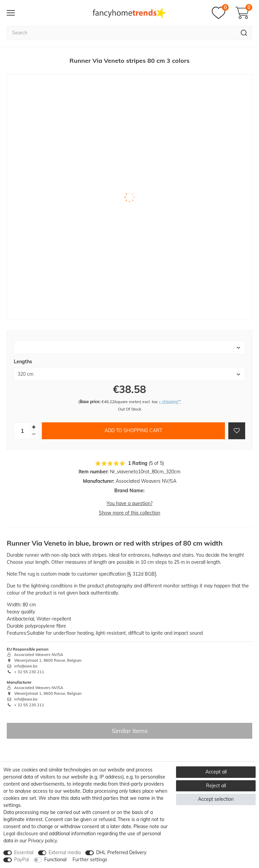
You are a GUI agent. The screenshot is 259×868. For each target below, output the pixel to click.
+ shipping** (170, 402)
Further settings (90, 860)
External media (65, 852)
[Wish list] (220, 13)
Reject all (216, 786)
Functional (55, 860)
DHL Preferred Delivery (121, 852)
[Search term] (121, 33)
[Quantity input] (22, 431)
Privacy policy (42, 841)
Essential (24, 852)
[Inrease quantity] (34, 427)
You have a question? (129, 503)
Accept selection (216, 799)
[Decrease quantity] (34, 434)
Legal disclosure (21, 834)
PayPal (22, 860)
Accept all (216, 772)
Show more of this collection (129, 513)
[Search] (244, 33)
